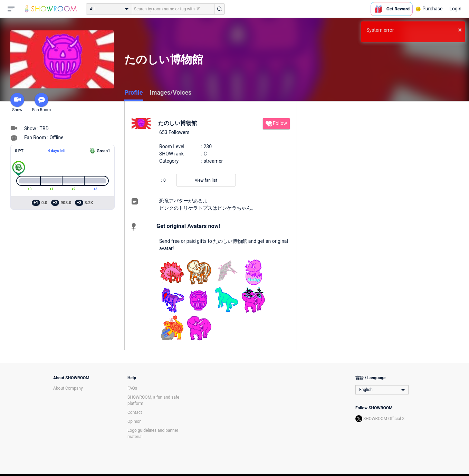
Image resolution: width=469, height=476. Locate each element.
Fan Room (41, 103)
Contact (135, 412)
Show (17, 103)
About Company (68, 388)
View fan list (206, 180)
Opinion (135, 421)
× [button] (460, 30)
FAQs (132, 388)
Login (455, 9)
